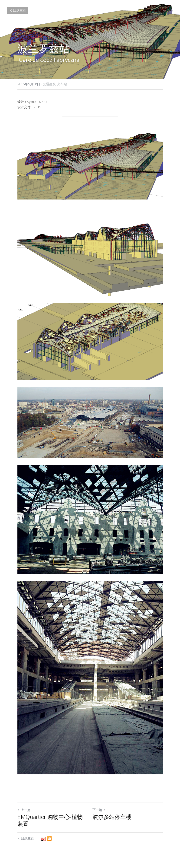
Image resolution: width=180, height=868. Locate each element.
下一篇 (99, 810)
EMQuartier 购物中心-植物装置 (50, 820)
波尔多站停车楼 (112, 817)
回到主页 (18, 10)
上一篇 (24, 810)
